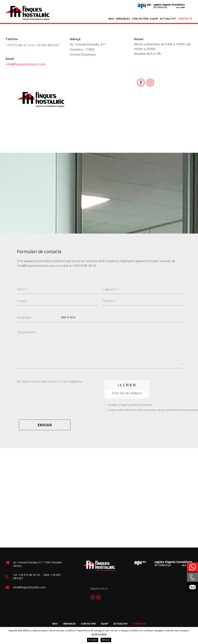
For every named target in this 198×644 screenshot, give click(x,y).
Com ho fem (140, 19)
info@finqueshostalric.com (26, 64)
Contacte (185, 19)
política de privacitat (141, 405)
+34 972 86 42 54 (18, 45)
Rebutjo (106, 640)
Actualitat (168, 19)
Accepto (93, 640)
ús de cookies (99, 634)
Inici (111, 19)
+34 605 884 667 (47, 45)
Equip (154, 19)
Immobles (123, 19)
